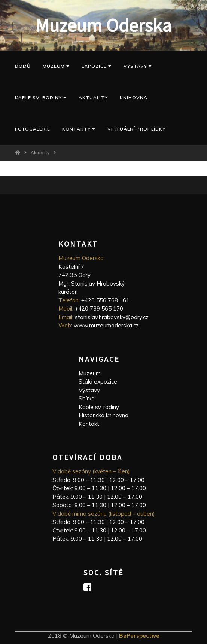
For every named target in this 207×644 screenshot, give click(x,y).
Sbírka (87, 398)
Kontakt (89, 424)
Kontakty (79, 129)
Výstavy (138, 66)
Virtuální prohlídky (136, 129)
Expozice (97, 66)
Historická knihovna (103, 415)
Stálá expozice (98, 381)
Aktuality (93, 97)
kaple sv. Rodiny (41, 97)
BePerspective (139, 636)
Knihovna (134, 97)
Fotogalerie (33, 129)
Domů (23, 66)
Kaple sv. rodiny (99, 407)
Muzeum (56, 66)
